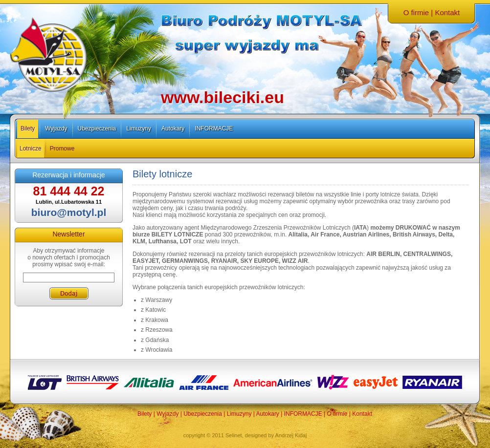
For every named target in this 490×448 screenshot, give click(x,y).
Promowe (62, 149)
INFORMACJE (214, 128)
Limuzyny (139, 128)
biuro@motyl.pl (69, 212)
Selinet (234, 435)
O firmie (416, 12)
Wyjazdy (56, 128)
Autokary (173, 128)
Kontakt (447, 12)
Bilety (28, 128)
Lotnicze (31, 149)
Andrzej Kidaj (291, 435)
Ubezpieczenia (97, 128)
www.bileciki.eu (223, 97)
